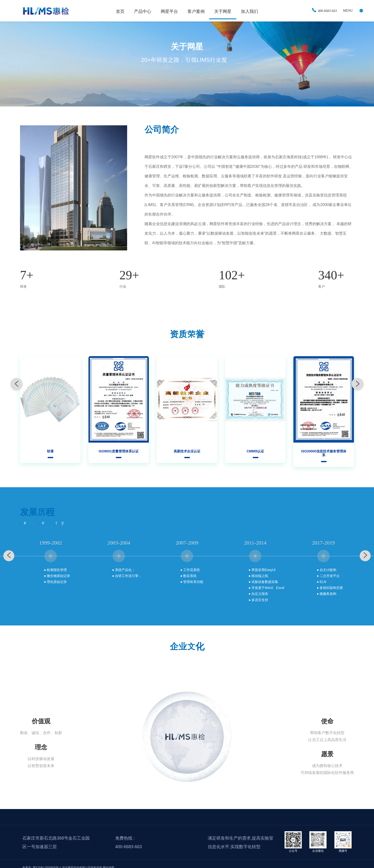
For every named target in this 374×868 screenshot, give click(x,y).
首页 (120, 11)
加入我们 (249, 11)
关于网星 (223, 11)
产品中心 (143, 11)
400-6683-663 (324, 11)
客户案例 (196, 11)
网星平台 (169, 11)
